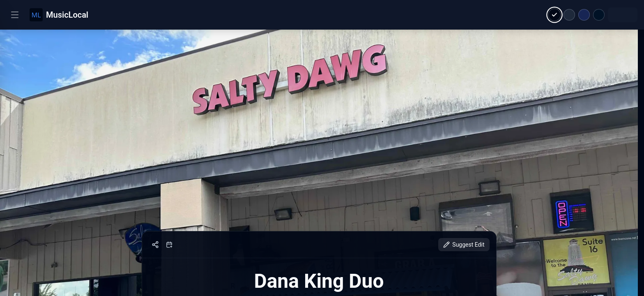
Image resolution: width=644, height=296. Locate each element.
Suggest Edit (464, 245)
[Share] (155, 245)
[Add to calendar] (169, 245)
